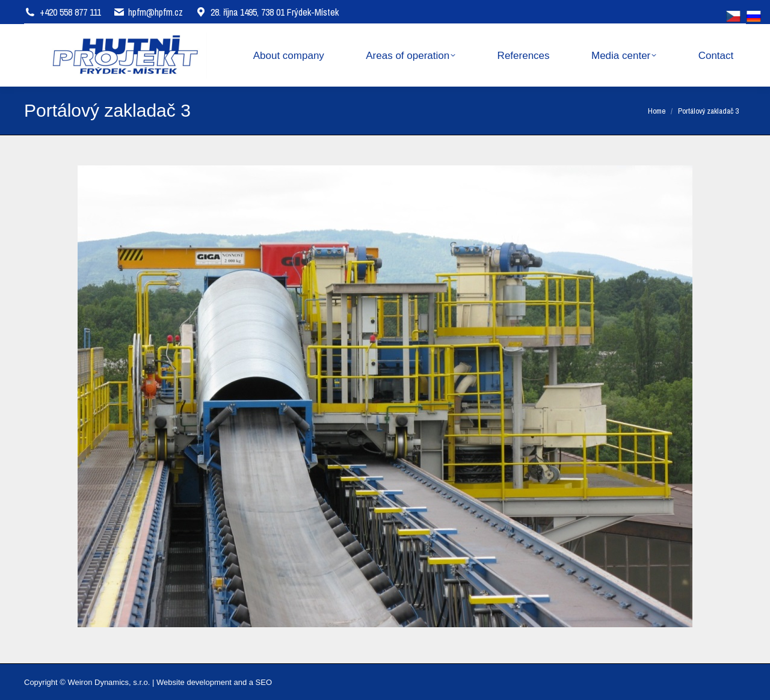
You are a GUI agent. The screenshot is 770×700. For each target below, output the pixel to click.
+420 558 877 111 (70, 12)
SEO (264, 682)
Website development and (202, 682)
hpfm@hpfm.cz (156, 12)
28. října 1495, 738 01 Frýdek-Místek (267, 12)
